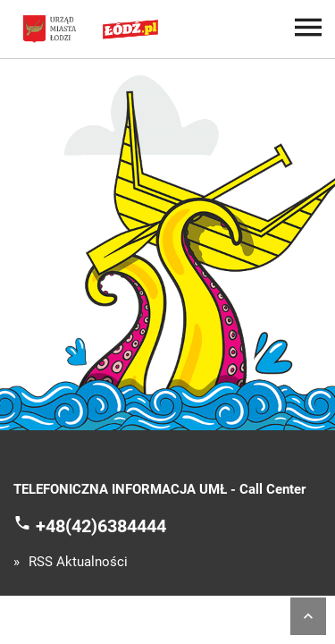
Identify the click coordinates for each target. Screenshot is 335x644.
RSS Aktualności (78, 562)
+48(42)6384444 (101, 525)
